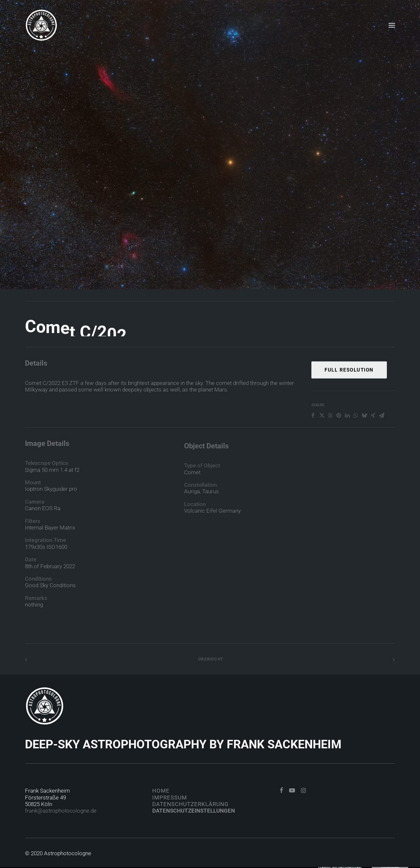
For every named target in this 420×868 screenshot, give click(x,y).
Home (161, 791)
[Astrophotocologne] (41, 25)
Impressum (170, 798)
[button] (392, 25)
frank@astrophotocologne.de (61, 811)
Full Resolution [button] (349, 391)
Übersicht (210, 659)
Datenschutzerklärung (190, 804)
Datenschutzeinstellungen (194, 811)
